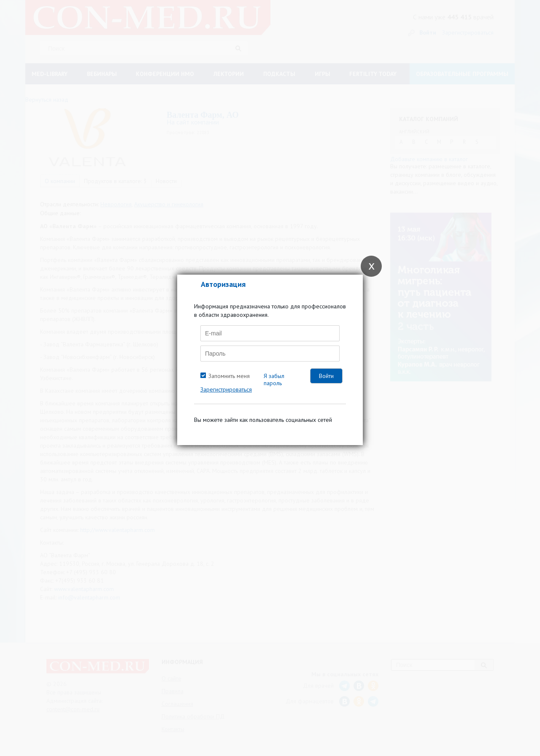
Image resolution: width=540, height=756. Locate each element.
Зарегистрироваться (226, 389)
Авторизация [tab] (223, 284)
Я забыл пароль (274, 379)
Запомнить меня (229, 376)
